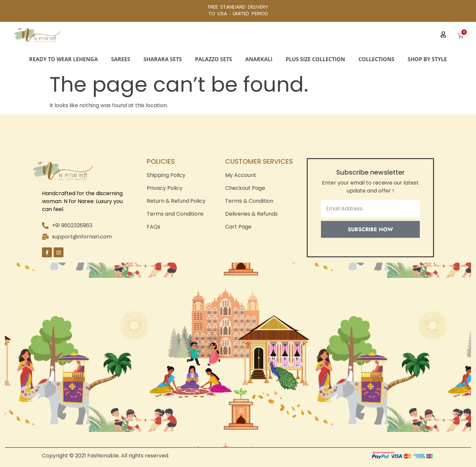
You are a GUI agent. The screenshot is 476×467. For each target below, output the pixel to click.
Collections (376, 59)
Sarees (121, 59)
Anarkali (259, 59)
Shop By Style (427, 59)
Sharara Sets (163, 59)
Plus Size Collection (315, 59)
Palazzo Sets (214, 59)
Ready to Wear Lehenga (63, 59)
